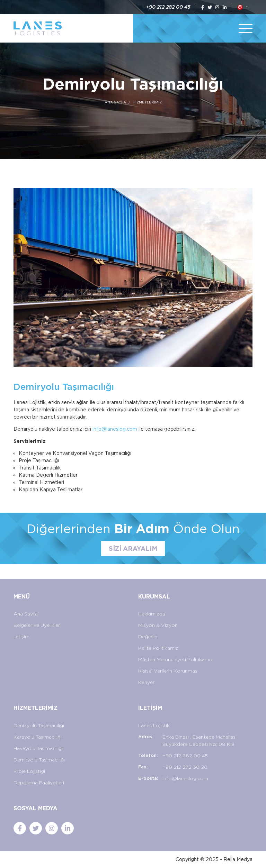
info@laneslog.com (115, 429)
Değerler (148, 637)
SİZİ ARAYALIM (133, 549)
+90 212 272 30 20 (185, 767)
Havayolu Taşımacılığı (38, 748)
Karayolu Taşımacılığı (38, 737)
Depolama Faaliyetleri (39, 783)
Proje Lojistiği (29, 771)
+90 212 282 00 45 (168, 7)
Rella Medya (238, 859)
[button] (242, 7)
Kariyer (146, 682)
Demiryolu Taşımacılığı (39, 760)
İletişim (21, 637)
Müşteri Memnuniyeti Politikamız (176, 659)
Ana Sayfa (26, 614)
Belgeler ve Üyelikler (37, 625)
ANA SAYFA (115, 102)
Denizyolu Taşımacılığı (39, 725)
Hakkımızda (152, 614)
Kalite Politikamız (158, 648)
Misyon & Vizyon (158, 625)
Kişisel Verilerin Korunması (168, 671)
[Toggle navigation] (246, 29)
